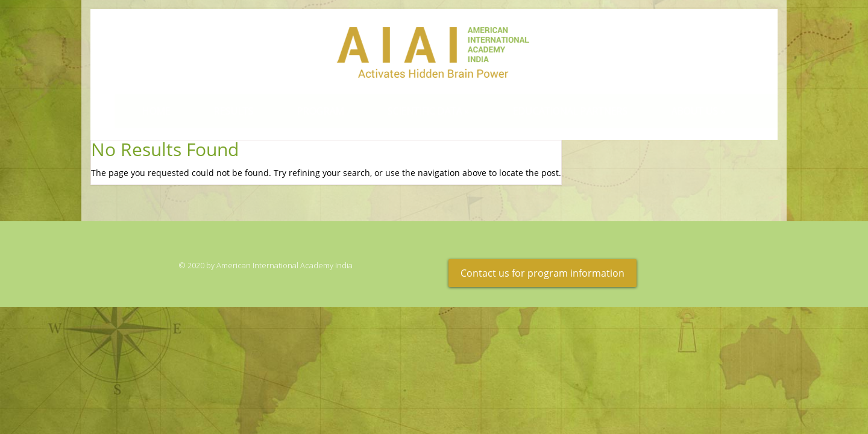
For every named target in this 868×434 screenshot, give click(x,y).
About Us (688, 111)
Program (310, 111)
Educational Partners (560, 111)
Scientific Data (418, 111)
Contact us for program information (542, 273)
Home (146, 111)
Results (224, 111)
